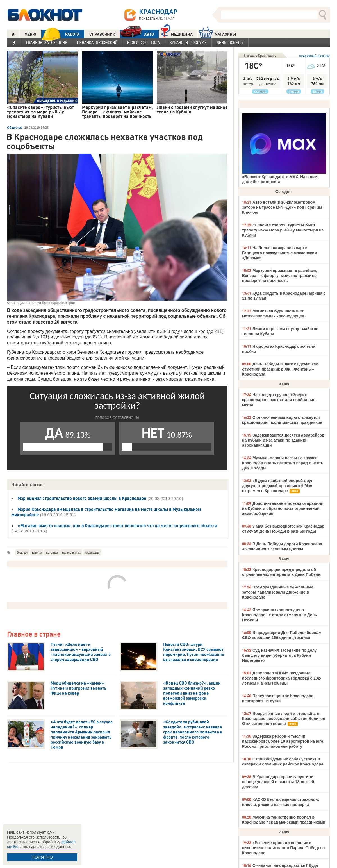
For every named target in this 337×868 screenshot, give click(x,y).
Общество (15, 128)
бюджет (22, 553)
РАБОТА (60, 34)
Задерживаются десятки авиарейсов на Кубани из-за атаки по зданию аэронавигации (283, 440)
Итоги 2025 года (144, 42)
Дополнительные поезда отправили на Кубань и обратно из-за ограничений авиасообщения (283, 508)
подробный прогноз (314, 55)
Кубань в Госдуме (188, 42)
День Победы (230, 42)
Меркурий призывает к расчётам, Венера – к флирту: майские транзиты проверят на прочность (280, 276)
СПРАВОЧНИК (102, 34)
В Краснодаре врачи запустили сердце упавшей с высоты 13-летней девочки (278, 782)
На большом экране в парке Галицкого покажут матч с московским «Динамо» (280, 253)
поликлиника (71, 553)
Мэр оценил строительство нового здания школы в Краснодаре (82, 498)
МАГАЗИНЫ (218, 34)
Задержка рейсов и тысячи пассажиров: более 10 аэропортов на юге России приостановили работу (283, 741)
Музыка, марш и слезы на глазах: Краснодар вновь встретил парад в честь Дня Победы (283, 463)
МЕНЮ (30, 34)
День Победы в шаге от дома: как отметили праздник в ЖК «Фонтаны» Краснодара (280, 369)
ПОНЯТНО (42, 857)
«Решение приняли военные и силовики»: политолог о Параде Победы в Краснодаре (283, 848)
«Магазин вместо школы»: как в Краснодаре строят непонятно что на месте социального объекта (117, 526)
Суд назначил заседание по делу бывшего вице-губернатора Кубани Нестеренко (279, 655)
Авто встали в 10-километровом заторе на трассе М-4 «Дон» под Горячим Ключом (282, 207)
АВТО (137, 34)
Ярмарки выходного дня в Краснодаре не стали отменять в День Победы (280, 615)
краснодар (92, 553)
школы (37, 553)
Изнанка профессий (97, 42)
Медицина (177, 34)
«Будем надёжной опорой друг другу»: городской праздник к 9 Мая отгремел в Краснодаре (277, 486)
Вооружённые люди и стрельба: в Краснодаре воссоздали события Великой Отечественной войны (284, 719)
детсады (52, 553)
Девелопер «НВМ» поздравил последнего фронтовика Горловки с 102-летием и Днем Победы (282, 678)
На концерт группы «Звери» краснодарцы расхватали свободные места (279, 400)
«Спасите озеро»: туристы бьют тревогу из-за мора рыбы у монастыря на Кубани (283, 230)
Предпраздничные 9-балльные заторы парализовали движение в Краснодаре (278, 592)
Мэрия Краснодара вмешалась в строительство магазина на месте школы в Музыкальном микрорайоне (106, 512)
